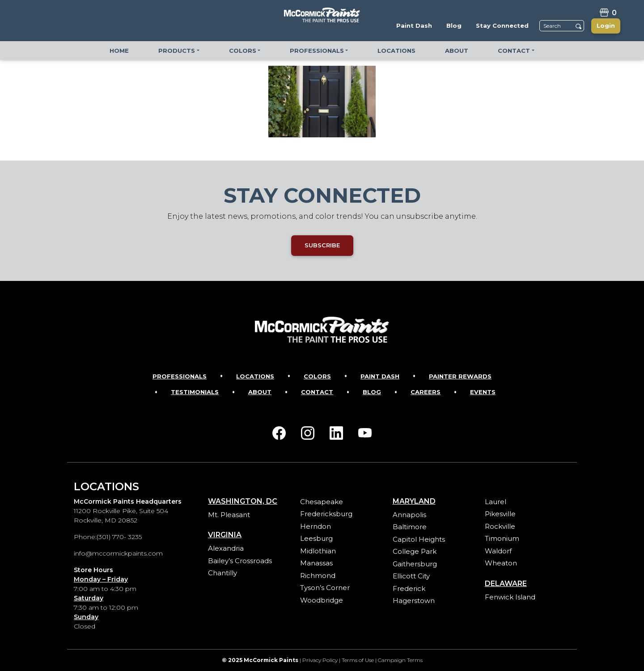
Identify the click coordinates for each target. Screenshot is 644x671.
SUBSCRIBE (322, 245)
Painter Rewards (460, 376)
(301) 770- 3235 (119, 537)
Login (606, 25)
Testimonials (195, 392)
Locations (255, 376)
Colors (317, 376)
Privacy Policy (320, 660)
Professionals (180, 376)
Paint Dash (380, 376)
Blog (372, 392)
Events (483, 392)
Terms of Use (358, 660)
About (260, 392)
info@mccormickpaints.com (118, 553)
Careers (426, 392)
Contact (317, 392)
